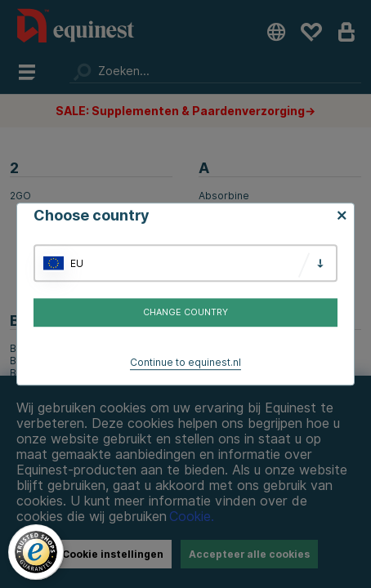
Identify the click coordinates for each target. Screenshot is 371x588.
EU (77, 263)
